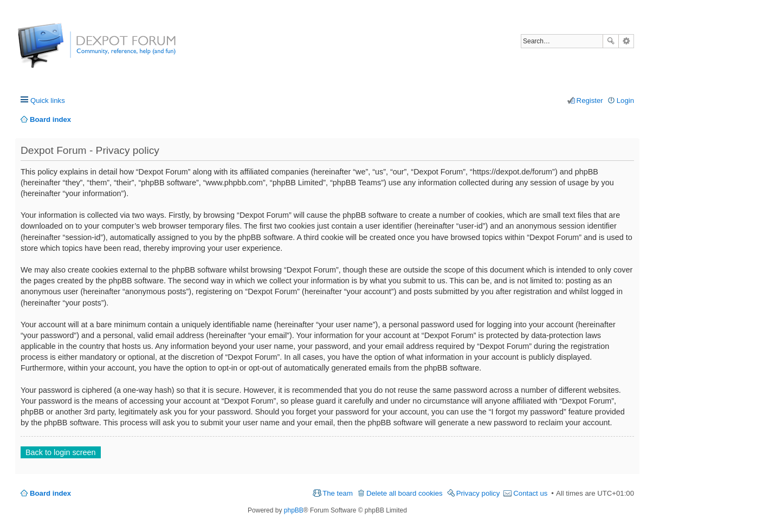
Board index (50, 493)
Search (611, 41)
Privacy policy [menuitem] (478, 493)
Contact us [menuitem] (530, 493)
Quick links (48, 100)
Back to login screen (61, 452)
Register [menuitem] (590, 100)
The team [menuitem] (338, 493)
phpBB (294, 510)
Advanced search (626, 41)
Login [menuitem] (625, 100)
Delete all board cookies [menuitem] (405, 493)
